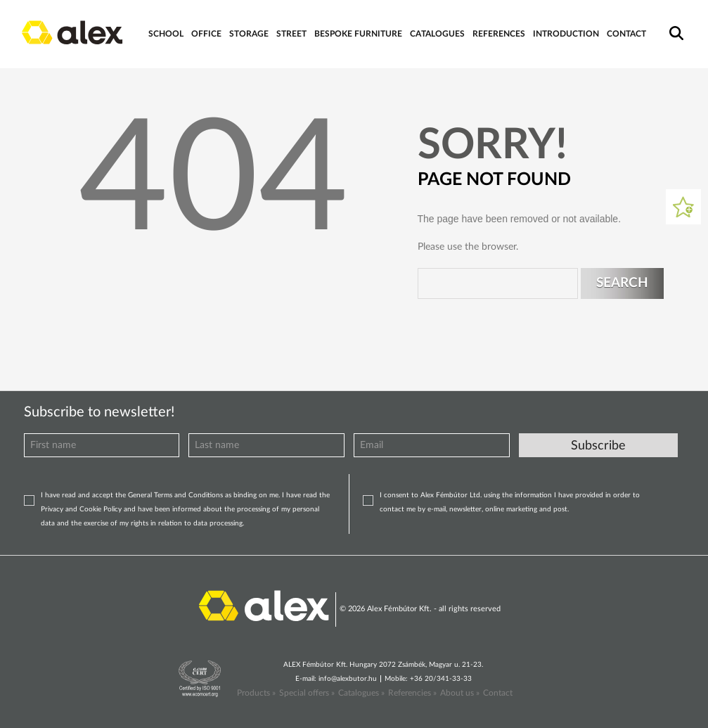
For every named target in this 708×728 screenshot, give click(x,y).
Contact (498, 693)
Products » (256, 693)
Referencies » (412, 693)
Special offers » (307, 693)
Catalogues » (361, 693)
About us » (460, 693)
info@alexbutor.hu (348, 679)
